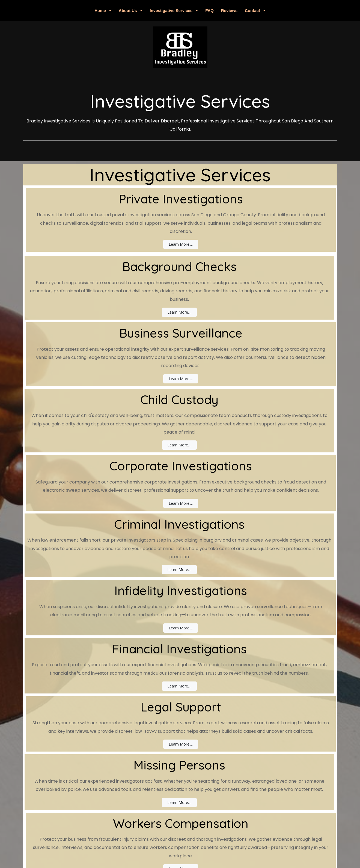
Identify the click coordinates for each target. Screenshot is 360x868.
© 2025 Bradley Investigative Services (180, 840)
